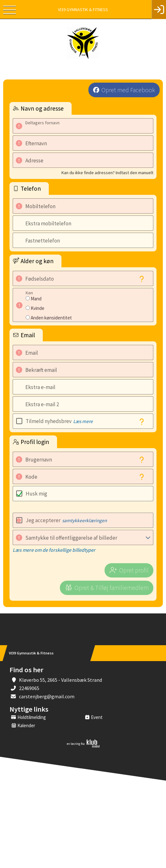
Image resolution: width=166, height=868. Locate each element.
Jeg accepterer (66, 520)
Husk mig (36, 494)
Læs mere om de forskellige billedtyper (54, 550)
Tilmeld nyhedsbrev (59, 421)
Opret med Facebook (128, 90)
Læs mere (83, 421)
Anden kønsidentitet (51, 318)
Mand (36, 299)
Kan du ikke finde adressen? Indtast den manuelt (107, 173)
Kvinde (38, 308)
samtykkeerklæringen (84, 520)
